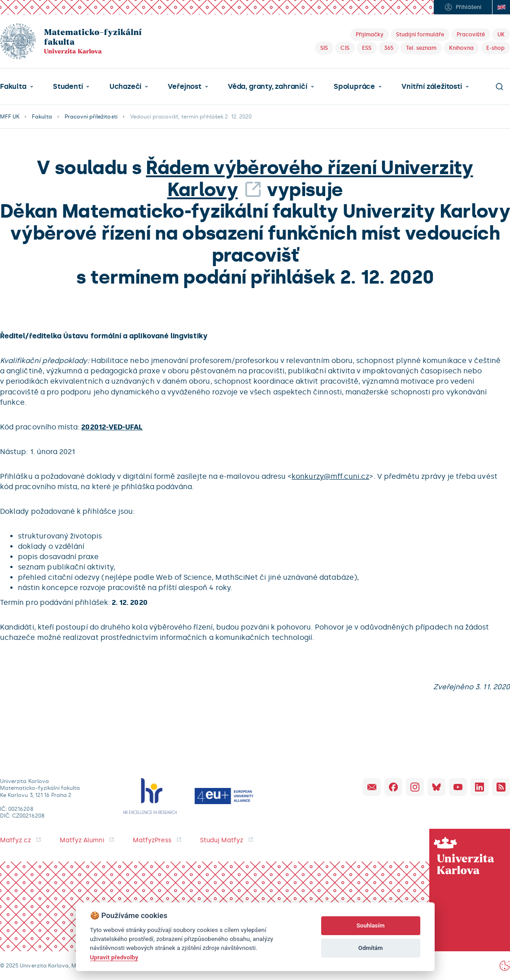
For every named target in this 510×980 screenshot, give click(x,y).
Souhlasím (371, 925)
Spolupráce (354, 87)
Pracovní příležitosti (91, 117)
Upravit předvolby (114, 957)
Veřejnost (184, 87)
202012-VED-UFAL (112, 427)
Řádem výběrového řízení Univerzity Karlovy (309, 179)
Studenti (68, 87)
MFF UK (10, 117)
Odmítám (371, 948)
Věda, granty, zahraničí (268, 87)
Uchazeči (125, 87)
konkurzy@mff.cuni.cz (330, 476)
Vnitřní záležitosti (432, 87)
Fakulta (13, 87)
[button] (17, 87)
